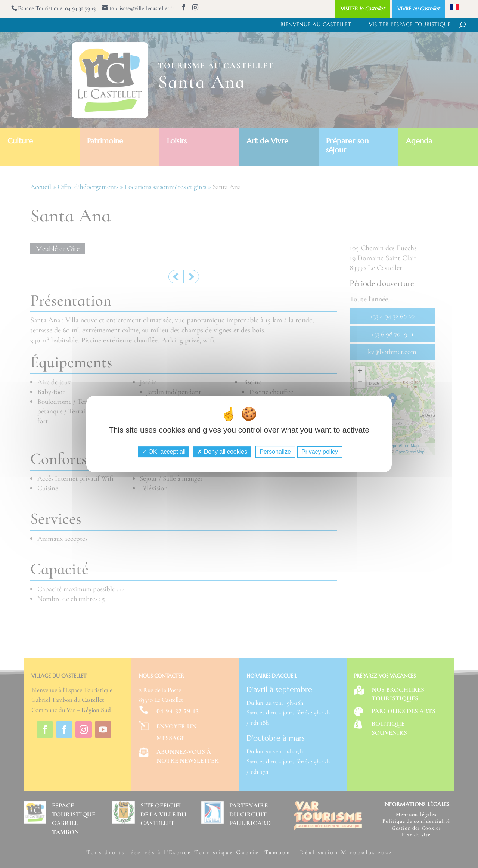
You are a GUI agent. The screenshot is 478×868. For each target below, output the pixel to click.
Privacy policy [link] (320, 452)
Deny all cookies (222, 452)
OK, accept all (164, 452)
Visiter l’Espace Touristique (410, 25)
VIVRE (418, 9)
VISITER (363, 9)
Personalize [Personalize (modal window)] (275, 452)
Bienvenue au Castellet (316, 25)
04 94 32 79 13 (80, 8)
